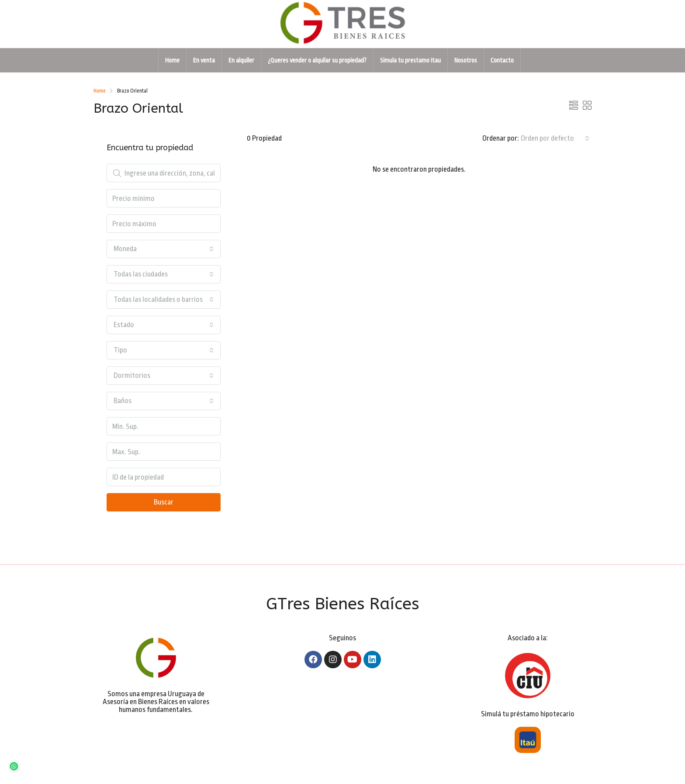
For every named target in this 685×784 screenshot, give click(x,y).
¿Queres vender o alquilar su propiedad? (317, 60)
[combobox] (555, 138)
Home (172, 60)
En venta (204, 60)
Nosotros (466, 60)
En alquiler (241, 60)
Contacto (502, 60)
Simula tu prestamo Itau (410, 60)
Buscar (164, 502)
